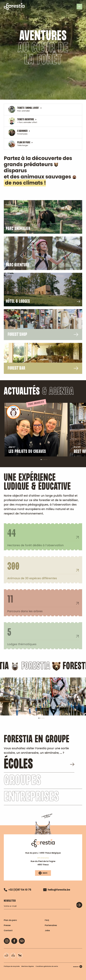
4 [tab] (47, 460)
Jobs (47, 930)
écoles (39, 772)
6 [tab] (50, 460)
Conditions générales (47, 966)
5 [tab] (48, 460)
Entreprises (31, 805)
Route (43, 873)
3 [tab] (45, 460)
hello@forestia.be (57, 890)
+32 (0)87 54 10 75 (18, 890)
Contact (8, 930)
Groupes (22, 788)
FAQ (47, 920)
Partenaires (51, 925)
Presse (7, 925)
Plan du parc (10, 920)
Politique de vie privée (12, 966)
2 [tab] (44, 460)
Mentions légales (28, 966)
